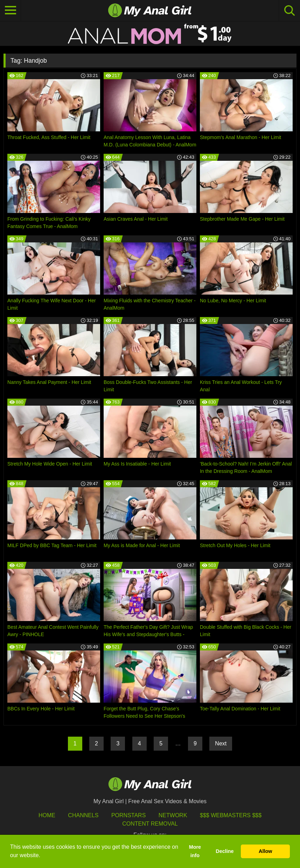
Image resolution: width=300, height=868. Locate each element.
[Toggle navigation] (11, 11)
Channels (83, 815)
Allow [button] (265, 851)
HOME (47, 815)
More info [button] (195, 851)
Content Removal (150, 824)
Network (173, 815)
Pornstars (128, 815)
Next (221, 743)
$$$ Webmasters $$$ (231, 815)
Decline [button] (225, 851)
